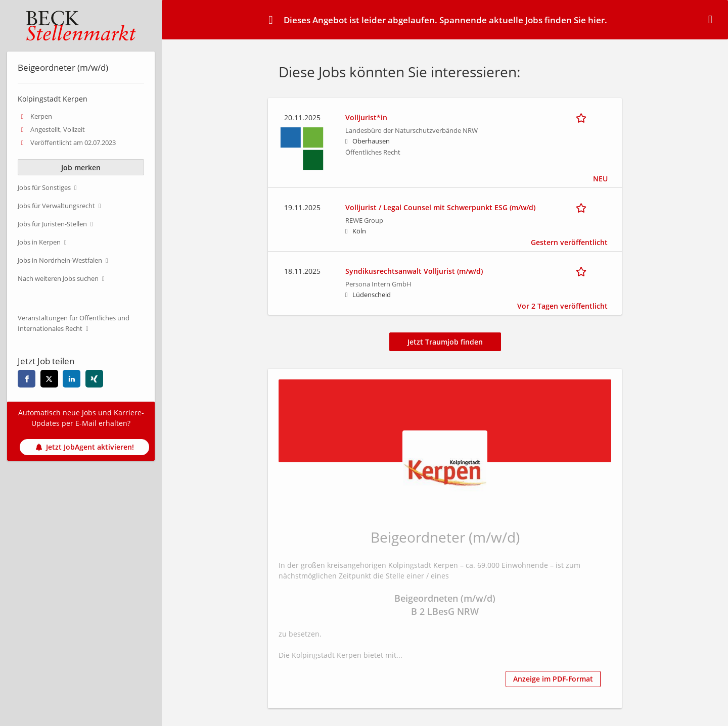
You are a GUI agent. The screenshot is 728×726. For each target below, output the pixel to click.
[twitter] (49, 379)
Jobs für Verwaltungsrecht (56, 206)
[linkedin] (72, 379)
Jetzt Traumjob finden (445, 342)
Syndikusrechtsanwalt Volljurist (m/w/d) (414, 271)
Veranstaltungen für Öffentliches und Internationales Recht (74, 323)
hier (596, 20)
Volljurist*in (366, 117)
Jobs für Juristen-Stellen (52, 224)
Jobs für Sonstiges (44, 188)
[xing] (94, 379)
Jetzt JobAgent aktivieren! (85, 447)
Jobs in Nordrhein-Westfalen (60, 260)
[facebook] (27, 379)
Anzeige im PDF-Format (553, 679)
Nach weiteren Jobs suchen (58, 279)
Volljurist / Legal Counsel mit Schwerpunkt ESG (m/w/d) (440, 207)
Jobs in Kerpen (39, 242)
